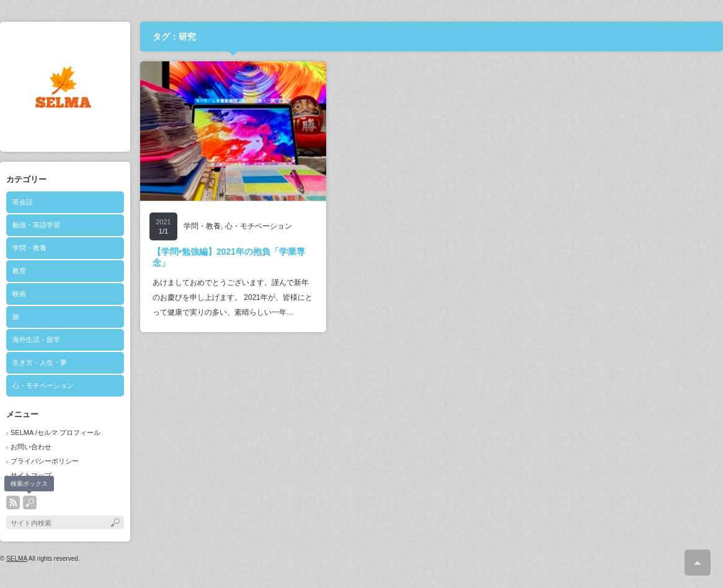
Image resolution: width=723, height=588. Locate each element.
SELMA (16, 559)
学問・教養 (29, 248)
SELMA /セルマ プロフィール (55, 432)
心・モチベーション (43, 385)
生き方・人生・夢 (40, 362)
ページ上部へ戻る (698, 563)
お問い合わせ (31, 447)
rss (13, 502)
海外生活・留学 (36, 340)
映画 (19, 294)
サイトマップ (31, 475)
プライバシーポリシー (45, 461)
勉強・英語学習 (36, 225)
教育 (19, 271)
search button (30, 502)
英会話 (23, 202)
